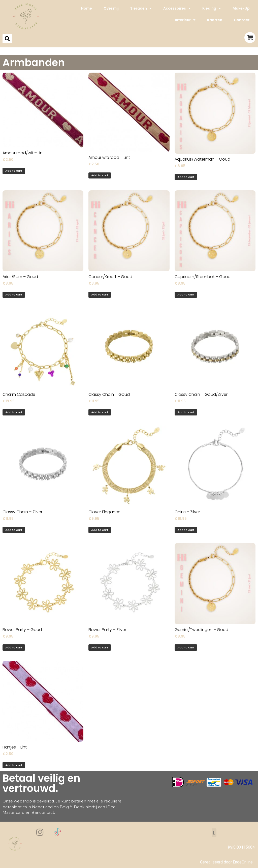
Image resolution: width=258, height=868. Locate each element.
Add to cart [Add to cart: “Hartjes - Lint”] (14, 765)
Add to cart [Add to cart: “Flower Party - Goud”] (14, 647)
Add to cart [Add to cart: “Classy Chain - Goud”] (100, 412)
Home (87, 8)
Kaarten (215, 20)
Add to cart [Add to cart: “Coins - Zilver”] (186, 530)
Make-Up (241, 8)
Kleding (212, 8)
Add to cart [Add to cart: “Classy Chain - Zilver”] (14, 530)
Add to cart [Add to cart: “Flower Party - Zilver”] (100, 647)
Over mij (111, 8)
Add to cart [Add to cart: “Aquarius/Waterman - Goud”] (186, 177)
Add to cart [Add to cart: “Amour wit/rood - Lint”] (100, 175)
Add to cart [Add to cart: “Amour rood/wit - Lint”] (14, 171)
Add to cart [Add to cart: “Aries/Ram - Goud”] (14, 294)
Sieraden (141, 8)
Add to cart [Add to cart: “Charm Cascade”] (14, 412)
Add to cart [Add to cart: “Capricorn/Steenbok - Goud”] (186, 294)
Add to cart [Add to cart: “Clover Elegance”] (100, 530)
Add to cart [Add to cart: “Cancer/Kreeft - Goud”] (100, 294)
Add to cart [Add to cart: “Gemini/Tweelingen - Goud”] (186, 647)
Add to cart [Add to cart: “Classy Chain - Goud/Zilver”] (186, 412)
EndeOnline (243, 862)
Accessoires (177, 8)
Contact (242, 20)
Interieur (185, 20)
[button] (214, 833)
